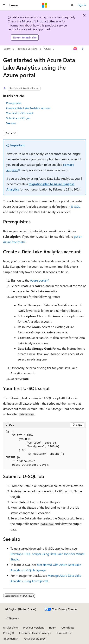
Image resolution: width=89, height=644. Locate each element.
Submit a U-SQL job (18, 118)
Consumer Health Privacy (34, 633)
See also (11, 123)
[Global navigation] (4, 5)
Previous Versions (27, 49)
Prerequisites (14, 103)
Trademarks (10, 638)
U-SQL (75, 206)
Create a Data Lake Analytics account (28, 108)
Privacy (7, 633)
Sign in (82, 5)
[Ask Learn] (75, 49)
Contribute (68, 627)
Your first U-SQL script (20, 113)
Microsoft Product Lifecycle (41, 21)
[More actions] (83, 49)
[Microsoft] (45, 5)
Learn (7, 49)
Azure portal (38, 280)
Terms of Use (64, 633)
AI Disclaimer (11, 627)
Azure (47, 49)
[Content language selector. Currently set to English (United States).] (21, 609)
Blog (51, 627)
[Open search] (72, 5)
